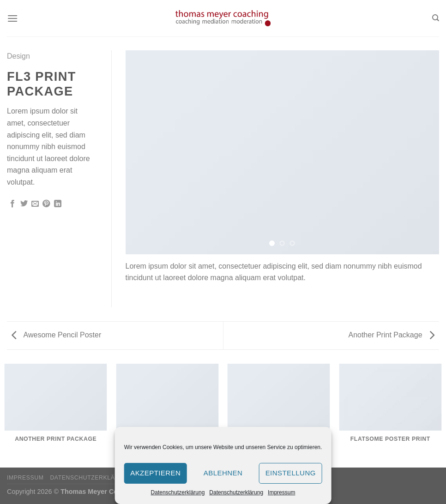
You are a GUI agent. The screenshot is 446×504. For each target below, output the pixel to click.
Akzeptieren (155, 473)
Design (18, 56)
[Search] (436, 18)
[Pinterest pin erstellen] (46, 204)
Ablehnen (223, 473)
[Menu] (12, 18)
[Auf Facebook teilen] (12, 204)
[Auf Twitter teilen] (24, 204)
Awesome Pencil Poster (56, 335)
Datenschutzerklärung (178, 492)
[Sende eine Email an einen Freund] (35, 204)
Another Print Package (391, 335)
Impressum (281, 492)
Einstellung (291, 473)
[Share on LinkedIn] (58, 204)
